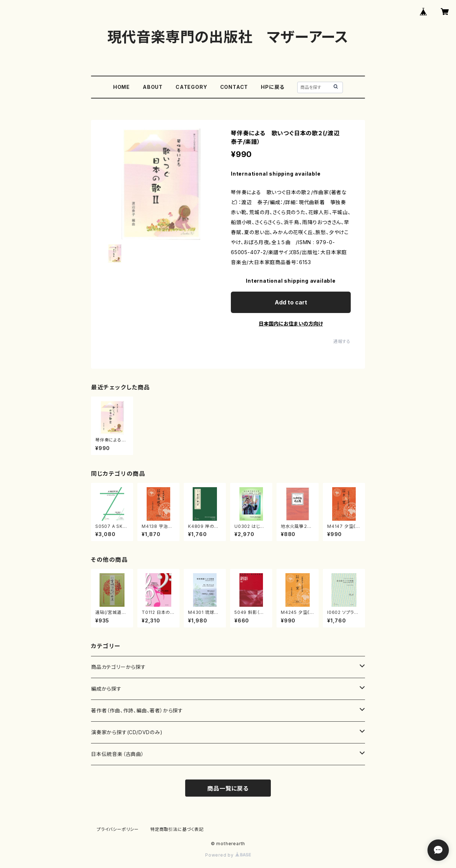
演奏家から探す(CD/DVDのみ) (127, 732)
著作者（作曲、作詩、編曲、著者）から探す (137, 710)
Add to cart (291, 302)
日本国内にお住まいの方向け (291, 324)
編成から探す (106, 689)
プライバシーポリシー (118, 829)
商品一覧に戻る (228, 788)
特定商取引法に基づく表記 (177, 829)
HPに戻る (273, 87)
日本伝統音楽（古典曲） (118, 754)
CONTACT (234, 87)
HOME (121, 87)
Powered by (228, 855)
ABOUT (153, 87)
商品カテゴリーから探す (118, 667)
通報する (342, 341)
